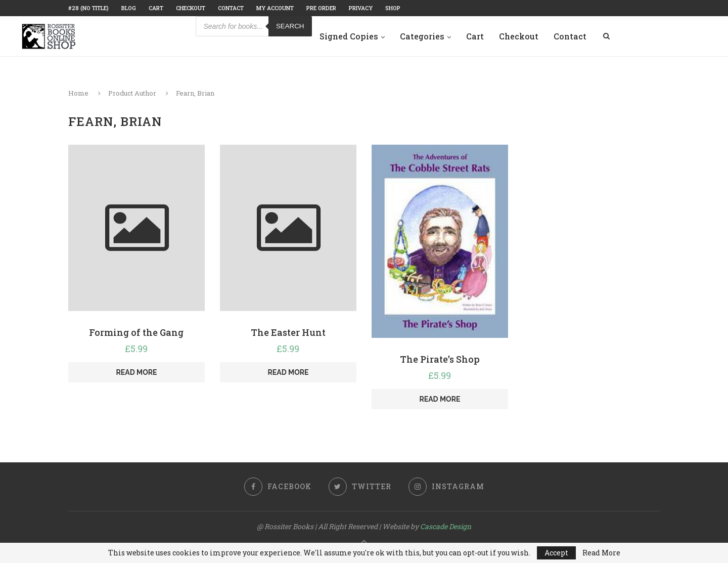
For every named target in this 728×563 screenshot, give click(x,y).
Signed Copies (349, 36)
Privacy (361, 8)
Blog (129, 8)
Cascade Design (446, 526)
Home (78, 93)
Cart (156, 8)
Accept (556, 553)
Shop (393, 8)
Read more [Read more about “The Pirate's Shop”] (440, 399)
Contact (231, 8)
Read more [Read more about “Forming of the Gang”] (137, 372)
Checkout (191, 8)
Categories (422, 36)
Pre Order (321, 8)
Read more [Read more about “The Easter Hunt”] (288, 372)
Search (290, 26)
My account (275, 8)
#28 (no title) (88, 8)
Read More (601, 553)
